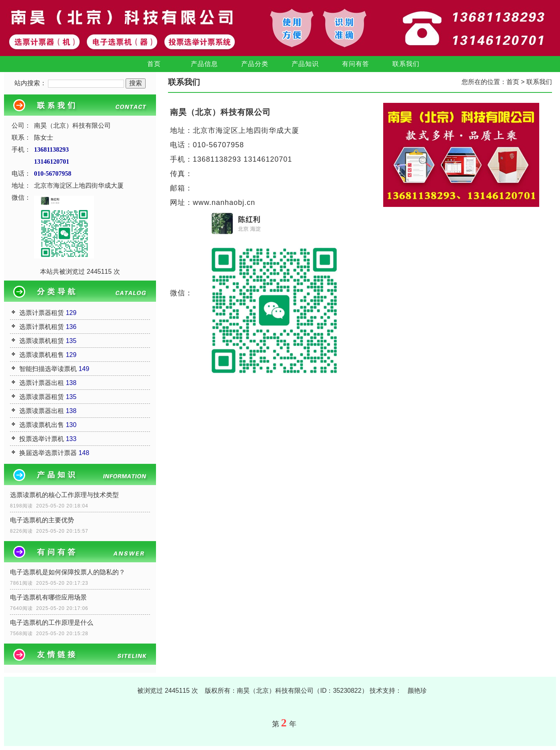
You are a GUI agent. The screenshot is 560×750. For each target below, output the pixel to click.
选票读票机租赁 (42, 341)
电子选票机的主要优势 (42, 520)
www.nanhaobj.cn (224, 203)
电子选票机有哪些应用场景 (48, 597)
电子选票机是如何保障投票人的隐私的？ (68, 572)
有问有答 (356, 64)
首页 (154, 64)
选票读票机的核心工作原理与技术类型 (64, 495)
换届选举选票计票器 (48, 453)
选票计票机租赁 (42, 327)
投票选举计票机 (42, 439)
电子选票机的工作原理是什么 (52, 623)
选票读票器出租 (42, 411)
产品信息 (204, 64)
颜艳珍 (417, 691)
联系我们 (406, 64)
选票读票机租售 (42, 355)
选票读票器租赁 (42, 397)
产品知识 (305, 64)
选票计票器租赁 (42, 313)
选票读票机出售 (42, 425)
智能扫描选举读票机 (48, 369)
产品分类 (255, 64)
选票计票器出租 (42, 383)
